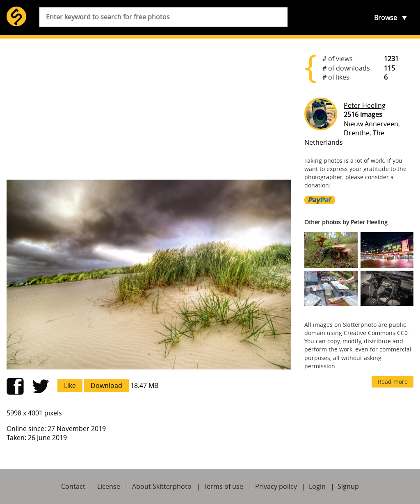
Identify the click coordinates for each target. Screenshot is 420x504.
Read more (393, 382)
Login (317, 486)
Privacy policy (276, 486)
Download (106, 385)
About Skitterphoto (162, 486)
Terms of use (223, 486)
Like (70, 385)
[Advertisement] (149, 109)
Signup (348, 486)
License (109, 486)
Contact (73, 486)
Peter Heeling (365, 105)
